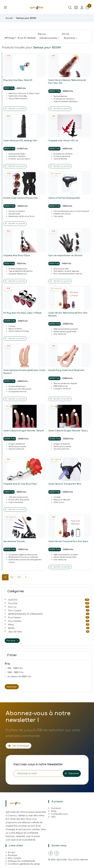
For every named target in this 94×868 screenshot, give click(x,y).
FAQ (52, 817)
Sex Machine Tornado (14, 541)
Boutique (11, 855)
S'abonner (72, 774)
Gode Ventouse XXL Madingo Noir (20, 141)
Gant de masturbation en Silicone (65, 256)
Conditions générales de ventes (23, 864)
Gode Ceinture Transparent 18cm (65, 484)
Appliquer (12, 687)
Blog (52, 811)
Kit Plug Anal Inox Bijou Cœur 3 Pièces (22, 313)
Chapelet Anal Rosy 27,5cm (17, 256)
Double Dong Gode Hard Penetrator (66, 370)
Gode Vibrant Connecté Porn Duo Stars (68, 541)
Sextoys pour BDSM (26, 18)
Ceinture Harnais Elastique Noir (64, 198)
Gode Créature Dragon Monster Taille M (24, 431)
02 (12, 577)
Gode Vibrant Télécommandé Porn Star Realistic (68, 314)
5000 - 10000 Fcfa (16, 672)
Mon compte (13, 858)
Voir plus (12, 641)
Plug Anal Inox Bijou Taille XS (18, 80)
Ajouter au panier (15, 109)
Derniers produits (49, 38)
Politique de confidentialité (20, 861)
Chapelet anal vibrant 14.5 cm (63, 141)
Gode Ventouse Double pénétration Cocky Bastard (24, 372)
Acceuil (10, 852)
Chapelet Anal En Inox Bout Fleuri (20, 484)
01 (5, 577)
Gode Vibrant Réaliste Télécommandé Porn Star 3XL (67, 82)
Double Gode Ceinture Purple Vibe (20, 198)
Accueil (9, 18)
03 (19, 577)
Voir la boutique (18, 746)
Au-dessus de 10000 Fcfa (19, 677)
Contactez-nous (58, 814)
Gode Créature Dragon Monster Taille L (68, 431)
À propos (55, 808)
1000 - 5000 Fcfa (15, 668)
